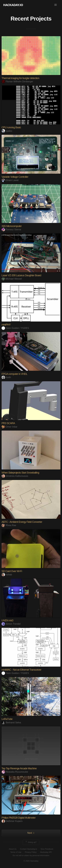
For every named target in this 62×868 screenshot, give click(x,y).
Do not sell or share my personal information (31, 855)
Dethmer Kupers (12, 821)
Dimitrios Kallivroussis (15, 476)
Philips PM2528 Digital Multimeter (19, 818)
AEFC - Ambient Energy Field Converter (22, 522)
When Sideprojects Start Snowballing (20, 473)
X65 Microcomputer (12, 226)
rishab (7, 575)
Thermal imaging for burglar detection (20, 78)
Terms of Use (16, 852)
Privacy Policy (31, 852)
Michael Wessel (12, 279)
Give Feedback (47, 849)
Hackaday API (46, 852)
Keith (6, 377)
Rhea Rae (9, 525)
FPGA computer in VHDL (14, 374)
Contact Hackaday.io (29, 849)
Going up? (31, 842)
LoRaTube (7, 719)
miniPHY (6, 325)
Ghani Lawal (10, 180)
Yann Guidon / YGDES (15, 328)
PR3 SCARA (8, 423)
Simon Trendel (11, 624)
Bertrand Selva (11, 723)
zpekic (7, 131)
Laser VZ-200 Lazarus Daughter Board (21, 275)
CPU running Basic (11, 127)
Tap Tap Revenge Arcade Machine (19, 768)
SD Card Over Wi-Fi (12, 571)
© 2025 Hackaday (31, 861)
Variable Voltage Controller (15, 177)
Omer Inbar (9, 427)
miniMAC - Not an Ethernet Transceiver (21, 670)
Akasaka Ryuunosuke (15, 772)
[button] (56, 5)
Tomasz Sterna (11, 229)
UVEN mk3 (7, 620)
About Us (13, 849)
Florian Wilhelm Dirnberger (17, 82)
